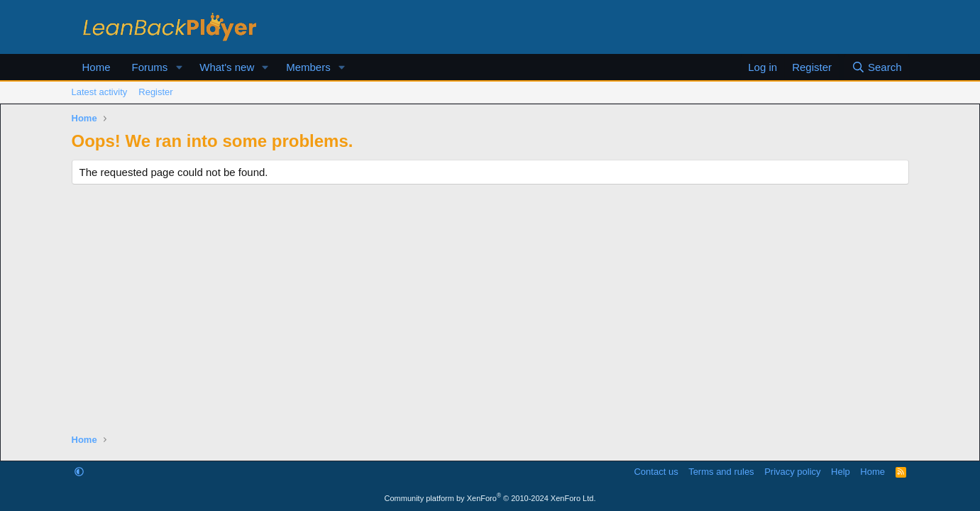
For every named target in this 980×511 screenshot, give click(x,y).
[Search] (877, 67)
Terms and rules (721, 472)
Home (97, 67)
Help (841, 472)
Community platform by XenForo (490, 498)
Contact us (656, 472)
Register (155, 92)
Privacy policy (792, 472)
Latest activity (100, 92)
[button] (179, 67)
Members (308, 67)
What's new (227, 67)
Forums (150, 67)
